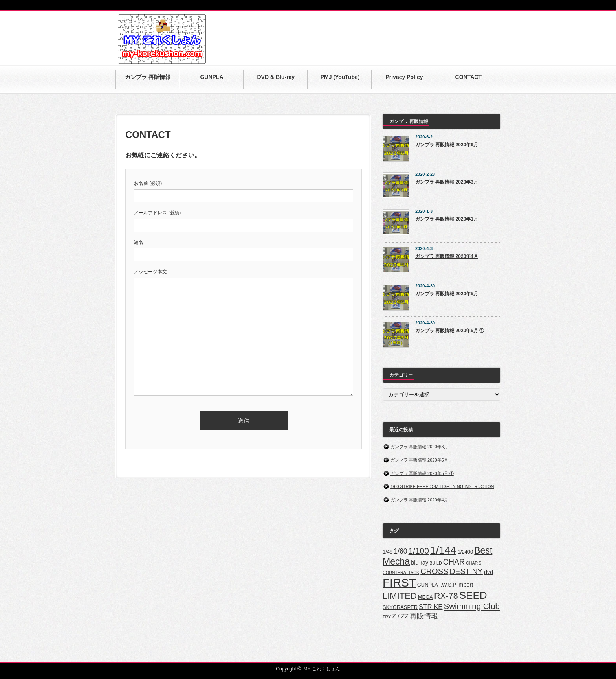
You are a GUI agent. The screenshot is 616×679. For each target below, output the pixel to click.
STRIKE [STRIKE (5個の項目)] (431, 607)
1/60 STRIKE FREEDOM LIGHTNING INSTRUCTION (442, 486)
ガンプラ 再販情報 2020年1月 (447, 219)
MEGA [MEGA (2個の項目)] (425, 597)
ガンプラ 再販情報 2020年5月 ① (450, 331)
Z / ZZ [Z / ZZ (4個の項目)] (400, 616)
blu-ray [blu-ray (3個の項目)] (420, 563)
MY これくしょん (322, 669)
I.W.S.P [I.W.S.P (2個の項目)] (448, 585)
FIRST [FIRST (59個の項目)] (399, 582)
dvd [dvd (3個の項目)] (489, 572)
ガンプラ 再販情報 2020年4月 (447, 256)
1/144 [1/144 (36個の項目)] (443, 550)
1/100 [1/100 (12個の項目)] (419, 551)
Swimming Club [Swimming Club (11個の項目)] (472, 606)
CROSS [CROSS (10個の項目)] (434, 571)
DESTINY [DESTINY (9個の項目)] (466, 571)
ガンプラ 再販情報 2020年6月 (447, 145)
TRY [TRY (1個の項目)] (387, 617)
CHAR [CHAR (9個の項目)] (454, 562)
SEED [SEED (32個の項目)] (473, 595)
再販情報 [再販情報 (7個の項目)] (424, 616)
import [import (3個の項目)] (465, 585)
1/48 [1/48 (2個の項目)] (388, 552)
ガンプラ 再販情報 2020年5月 (447, 294)
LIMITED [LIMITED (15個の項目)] (400, 596)
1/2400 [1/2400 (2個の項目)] (466, 552)
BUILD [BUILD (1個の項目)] (435, 563)
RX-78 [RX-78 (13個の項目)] (446, 596)
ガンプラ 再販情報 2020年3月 (447, 182)
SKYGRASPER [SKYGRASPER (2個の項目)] (400, 607)
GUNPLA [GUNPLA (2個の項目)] (428, 585)
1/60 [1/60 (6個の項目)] (400, 551)
